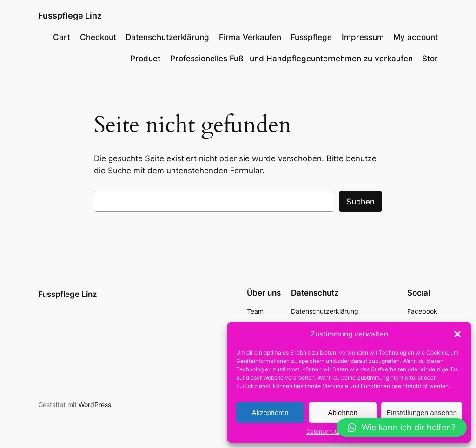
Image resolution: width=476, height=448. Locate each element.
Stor (430, 59)
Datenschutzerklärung (335, 432)
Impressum (363, 37)
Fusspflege (311, 37)
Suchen (360, 202)
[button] (457, 334)
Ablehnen (342, 412)
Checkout (98, 37)
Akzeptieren (270, 412)
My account (416, 37)
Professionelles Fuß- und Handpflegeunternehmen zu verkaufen (291, 59)
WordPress (95, 405)
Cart (62, 37)
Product (145, 59)
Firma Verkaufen (250, 37)
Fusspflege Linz (70, 16)
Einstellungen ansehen (422, 412)
